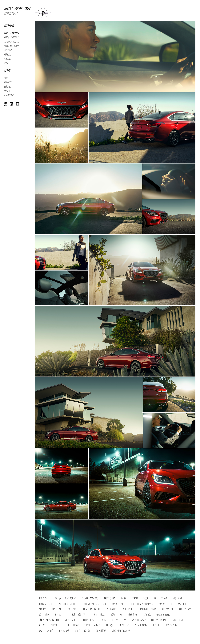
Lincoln (156, 625)
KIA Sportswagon (139, 620)
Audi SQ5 (109, 625)
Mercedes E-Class (46, 604)
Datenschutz (9, 95)
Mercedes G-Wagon (92, 625)
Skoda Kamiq (44, 615)
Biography (8, 83)
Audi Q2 (42, 625)
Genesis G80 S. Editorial (49, 620)
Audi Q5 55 (60, 615)
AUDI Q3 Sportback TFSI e (95, 604)
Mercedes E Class (119, 620)
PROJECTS (8, 55)
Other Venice (57, 609)
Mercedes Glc (129, 609)
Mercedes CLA (57, 625)
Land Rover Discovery (121, 631)
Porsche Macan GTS (90, 599)
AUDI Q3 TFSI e (118, 604)
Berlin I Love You (78, 615)
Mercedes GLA (110, 599)
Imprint (7, 91)
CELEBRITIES (9, 50)
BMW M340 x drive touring (65, 599)
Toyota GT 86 (88, 620)
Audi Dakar (178, 599)
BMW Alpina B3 (184, 604)
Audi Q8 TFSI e (165, 604)
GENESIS (103, 620)
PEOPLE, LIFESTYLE (11, 38)
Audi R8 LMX (64, 631)
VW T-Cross (112, 609)
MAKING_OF (8, 59)
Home (6, 78)
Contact (8, 87)
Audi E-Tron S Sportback (142, 604)
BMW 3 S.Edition (46, 631)
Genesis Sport (71, 620)
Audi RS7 (43, 609)
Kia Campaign (101, 631)
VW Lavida (72, 609)
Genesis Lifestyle (163, 615)
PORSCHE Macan (141, 625)
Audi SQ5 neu (168, 609)
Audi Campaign (179, 620)
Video (6, 63)
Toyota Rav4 (133, 615)
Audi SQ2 (147, 615)
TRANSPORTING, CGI (12, 42)
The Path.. (43, 599)
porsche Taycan (161, 599)
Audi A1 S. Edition (82, 631)
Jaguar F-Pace (116, 615)
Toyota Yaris (171, 625)
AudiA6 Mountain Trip (91, 609)
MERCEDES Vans (185, 609)
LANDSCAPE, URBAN (11, 46)
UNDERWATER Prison (148, 609)
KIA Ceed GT (124, 625)
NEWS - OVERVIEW (11, 33)
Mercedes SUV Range (159, 620)
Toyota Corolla (98, 615)
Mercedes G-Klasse (140, 599)
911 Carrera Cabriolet (68, 604)
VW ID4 (124, 599)
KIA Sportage (73, 625)
